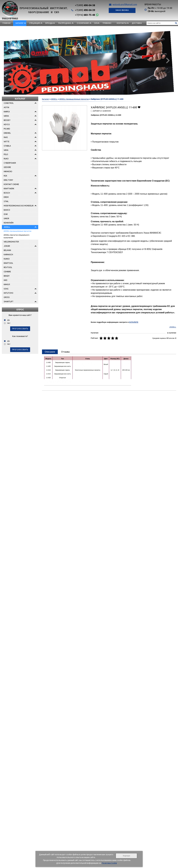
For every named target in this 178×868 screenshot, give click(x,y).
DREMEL (7, 133)
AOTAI (6, 107)
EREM (6, 197)
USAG (6, 289)
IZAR (6, 214)
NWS (6, 137)
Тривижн (107, 23)
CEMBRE (7, 272)
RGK (5, 176)
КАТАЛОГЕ (134, 322)
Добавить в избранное (139, 107)
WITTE (7, 142)
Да (8, 320)
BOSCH (7, 193)
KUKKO (7, 259)
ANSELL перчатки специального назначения (17, 236)
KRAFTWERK (9, 189)
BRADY (7, 276)
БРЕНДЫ (49, 23)
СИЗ (96, 23)
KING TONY (8, 180)
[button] (74, 90)
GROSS (7, 297)
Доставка (137, 23)
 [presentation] (168, 60)
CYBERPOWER (10, 163)
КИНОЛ (7, 284)
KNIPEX (7, 112)
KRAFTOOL (8, 263)
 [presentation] (10, 60)
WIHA (6, 150)
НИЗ (5, 280)
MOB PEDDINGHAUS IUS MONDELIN (19, 206)
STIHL (6, 201)
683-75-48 (85, 15)
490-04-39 (85, 10)
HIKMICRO (8, 171)
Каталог (20, 23)
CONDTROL (9, 103)
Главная (6, 23)
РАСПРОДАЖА (65, 23)
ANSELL (7, 227)
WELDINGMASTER (11, 242)
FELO (6, 154)
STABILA (7, 146)
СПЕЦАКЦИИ (35, 23)
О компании (83, 23)
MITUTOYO (8, 293)
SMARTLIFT (9, 302)
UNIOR (6, 218)
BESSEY (7, 120)
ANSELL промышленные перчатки (17, 231)
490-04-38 (85, 5)
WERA (6, 116)
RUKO (6, 159)
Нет (9, 323)
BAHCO (7, 210)
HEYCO (7, 124)
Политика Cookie (109, 863)
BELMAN (7, 250)
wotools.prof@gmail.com (125, 4)
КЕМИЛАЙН (9, 223)
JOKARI (7, 246)
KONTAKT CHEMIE (11, 184)
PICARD (7, 129)
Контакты (122, 23)
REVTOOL (8, 267)
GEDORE (7, 167)
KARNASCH (8, 255)
